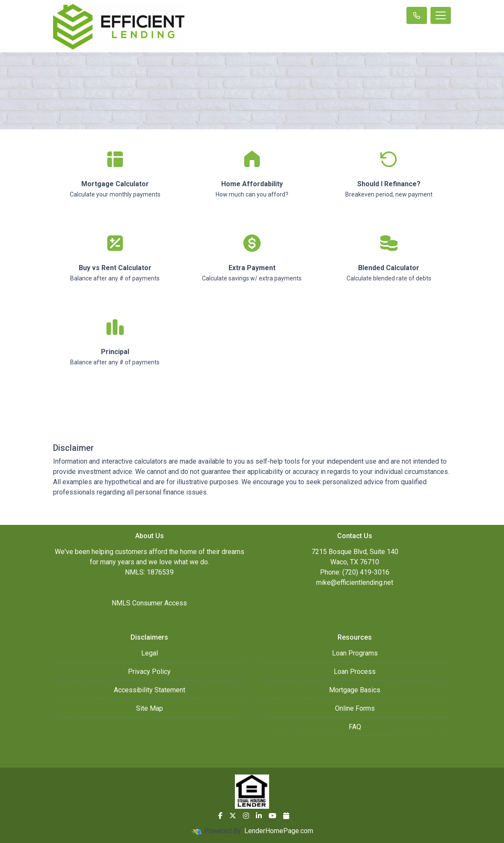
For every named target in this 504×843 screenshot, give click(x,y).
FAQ (355, 727)
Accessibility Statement (150, 690)
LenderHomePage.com (279, 831)
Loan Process (355, 672)
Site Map (150, 708)
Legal (150, 653)
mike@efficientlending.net (355, 582)
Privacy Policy (149, 672)
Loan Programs (355, 653)
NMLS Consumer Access (149, 603)
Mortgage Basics (355, 690)
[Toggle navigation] (441, 15)
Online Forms (355, 708)
